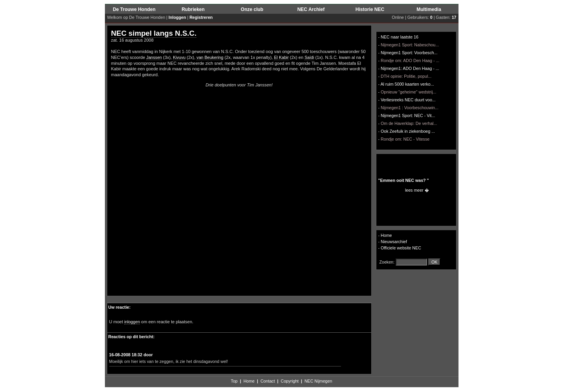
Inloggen (177, 17)
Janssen (154, 57)
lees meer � (417, 190)
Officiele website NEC (401, 248)
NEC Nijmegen (318, 381)
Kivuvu (179, 57)
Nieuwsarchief (394, 242)
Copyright (290, 381)
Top (234, 381)
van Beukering (210, 57)
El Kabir (281, 57)
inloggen (132, 322)
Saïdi (309, 57)
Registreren (201, 17)
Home (386, 235)
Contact (268, 381)
